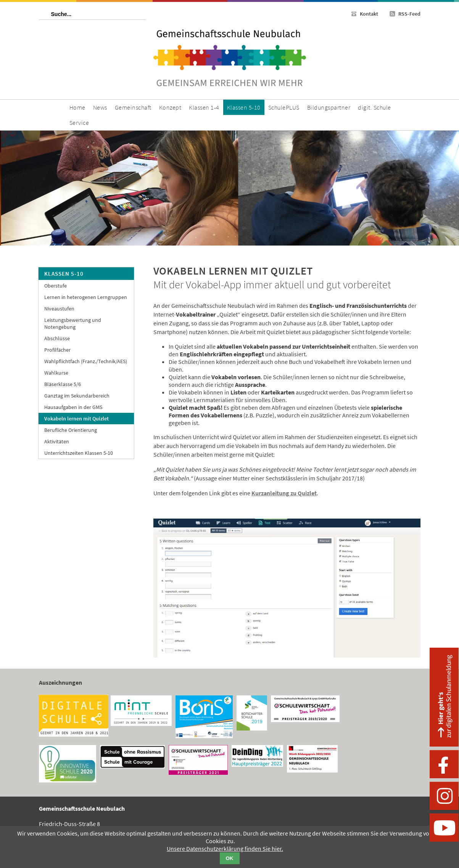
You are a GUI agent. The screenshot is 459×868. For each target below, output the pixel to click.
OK (230, 858)
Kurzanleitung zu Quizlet (284, 493)
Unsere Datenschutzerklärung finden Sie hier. (225, 849)
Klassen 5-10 (64, 274)
